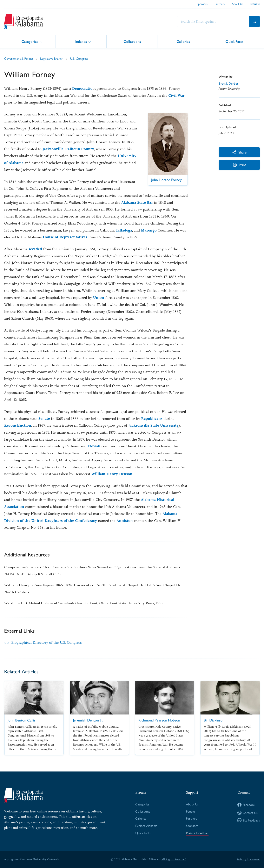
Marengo (149, 230)
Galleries (183, 41)
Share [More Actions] (239, 152)
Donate (255, 4)
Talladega (124, 230)
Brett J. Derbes (229, 83)
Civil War (176, 95)
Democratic (82, 88)
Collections (132, 41)
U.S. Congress (79, 58)
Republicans (152, 419)
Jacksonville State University (153, 425)
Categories (30, 41)
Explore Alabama (146, 826)
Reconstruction (18, 425)
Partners (220, 4)
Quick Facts (234, 41)
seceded (35, 249)
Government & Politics (19, 58)
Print (239, 165)
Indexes (81, 41)
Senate (44, 419)
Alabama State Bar (137, 202)
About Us (237, 4)
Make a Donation (197, 833)
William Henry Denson (112, 474)
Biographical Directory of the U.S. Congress (47, 642)
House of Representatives (65, 237)
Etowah (94, 446)
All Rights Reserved (174, 860)
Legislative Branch (52, 58)
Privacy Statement (248, 860)
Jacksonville (53, 149)
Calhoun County (80, 149)
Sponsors (202, 4)
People (190, 811)
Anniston (125, 521)
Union (99, 298)
